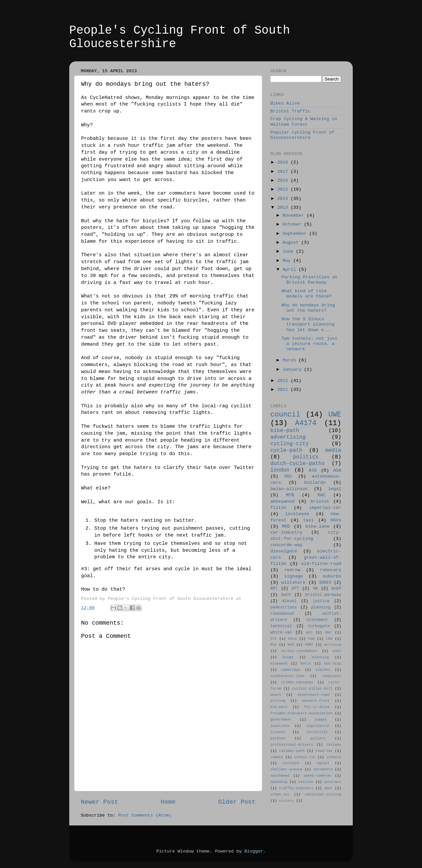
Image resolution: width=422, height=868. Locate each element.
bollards (315, 483)
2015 (284, 189)
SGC (288, 476)
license (278, 732)
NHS (291, 645)
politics (306, 457)
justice (321, 601)
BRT (274, 589)
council (285, 415)
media (333, 450)
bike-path (285, 431)
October (293, 224)
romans (277, 757)
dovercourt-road (314, 695)
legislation (318, 726)
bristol (320, 501)
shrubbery (323, 769)
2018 (284, 162)
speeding (279, 782)
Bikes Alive (285, 103)
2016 (284, 181)
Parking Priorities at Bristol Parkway (310, 280)
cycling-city (290, 444)
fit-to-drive (317, 707)
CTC (273, 639)
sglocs (323, 763)
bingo (288, 657)
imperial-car (325, 508)
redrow (292, 570)
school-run (305, 757)
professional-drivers (292, 745)
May (288, 261)
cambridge (291, 670)
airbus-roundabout (299, 651)
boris (306, 664)
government (281, 720)
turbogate (319, 626)
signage (294, 576)
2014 (284, 199)
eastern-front (316, 701)
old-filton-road (321, 564)
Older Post (237, 802)
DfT (295, 589)
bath (286, 595)
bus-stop (333, 664)
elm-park (279, 707)
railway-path (292, 751)
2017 (284, 172)
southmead (280, 776)
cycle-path (286, 450)
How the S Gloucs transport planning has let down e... (308, 324)
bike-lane (318, 527)
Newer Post (99, 802)
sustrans (333, 782)
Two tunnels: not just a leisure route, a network (310, 344)
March (291, 360)
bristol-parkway (323, 595)
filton (278, 508)
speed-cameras (317, 776)
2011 (284, 390)
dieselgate (284, 551)
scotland (291, 763)
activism (333, 645)
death (276, 695)
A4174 (306, 423)
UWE (335, 415)
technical (281, 626)
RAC (321, 495)
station (306, 782)
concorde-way (286, 545)
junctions (280, 726)
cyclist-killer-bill (312, 689)
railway (334, 745)
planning (321, 607)
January (293, 370)
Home (168, 802)
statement (317, 620)
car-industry (286, 532)
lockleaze (297, 514)
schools (334, 757)
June (289, 251)
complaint (332, 676)
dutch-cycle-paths (298, 464)
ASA (337, 470)
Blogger (254, 851)
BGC (328, 633)
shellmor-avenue (286, 769)
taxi (308, 520)
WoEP (336, 589)
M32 (273, 645)
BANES (325, 583)
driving (278, 701)
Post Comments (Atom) (145, 815)
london (280, 470)
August (292, 243)
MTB (290, 495)
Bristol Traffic (290, 111)
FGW (311, 639)
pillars (318, 738)
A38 (313, 470)
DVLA (292, 639)
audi (337, 651)
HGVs (336, 520)
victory (286, 801)
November (295, 216)
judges (321, 720)
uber (328, 788)
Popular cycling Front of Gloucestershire (302, 135)
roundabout (282, 614)
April (291, 270)
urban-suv (280, 794)
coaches (323, 670)
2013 (284, 208)
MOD (286, 527)
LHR (329, 639)
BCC (309, 633)
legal (334, 489)
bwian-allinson (289, 489)
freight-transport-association (301, 713)
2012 (284, 381)
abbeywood (282, 501)
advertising (288, 437)
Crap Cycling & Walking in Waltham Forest (304, 122)
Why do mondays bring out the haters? (308, 308)
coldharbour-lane (287, 676)
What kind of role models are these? (307, 294)
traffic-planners (296, 788)
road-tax (324, 751)
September (296, 234)
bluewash (279, 664)
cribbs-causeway (297, 682)
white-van (281, 633)
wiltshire (293, 583)
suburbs (332, 576)
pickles (278, 738)
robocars (331, 570)
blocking (320, 657)
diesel (289, 601)
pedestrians (284, 607)
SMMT (309, 645)
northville (317, 732)
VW (315, 589)
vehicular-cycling (323, 794)
